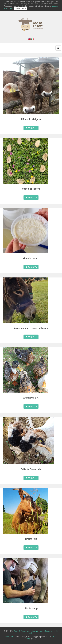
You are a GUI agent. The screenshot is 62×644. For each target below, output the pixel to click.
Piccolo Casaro (31, 258)
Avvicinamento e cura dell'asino (31, 328)
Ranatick (17, 631)
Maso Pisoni (9, 637)
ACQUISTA (31, 128)
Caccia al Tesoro (31, 189)
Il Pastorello (31, 539)
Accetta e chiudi (20, 9)
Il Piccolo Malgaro (31, 119)
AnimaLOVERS (31, 398)
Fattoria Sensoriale (31, 469)
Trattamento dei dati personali (32, 631)
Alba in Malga (31, 608)
